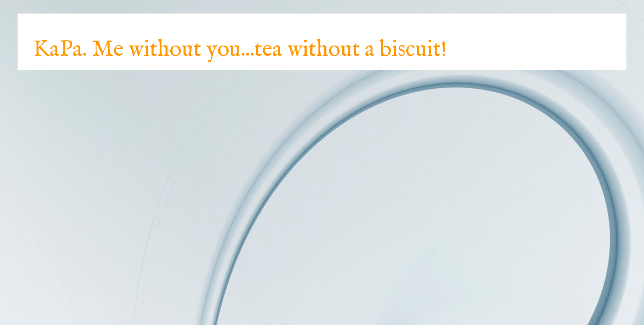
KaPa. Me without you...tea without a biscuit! (240, 50)
